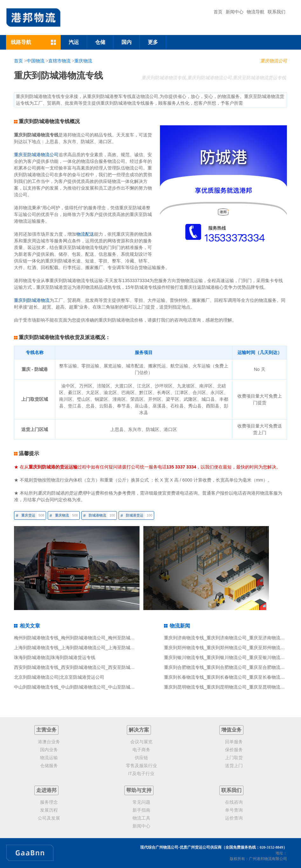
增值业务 (231, 730)
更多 (153, 42)
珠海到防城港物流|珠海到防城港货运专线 (55, 657)
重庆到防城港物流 (32, 300)
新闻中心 (235, 12)
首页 (218, 12)
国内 (127, 42)
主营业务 (46, 730)
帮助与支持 (139, 790)
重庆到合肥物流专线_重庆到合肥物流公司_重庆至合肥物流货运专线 (231, 667)
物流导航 (256, 12)
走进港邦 (46, 790)
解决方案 (139, 730)
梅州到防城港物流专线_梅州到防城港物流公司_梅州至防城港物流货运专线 (88, 638)
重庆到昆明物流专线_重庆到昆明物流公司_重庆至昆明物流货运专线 (231, 687)
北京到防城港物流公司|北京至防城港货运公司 (59, 677)
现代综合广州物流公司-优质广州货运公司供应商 (181, 847)
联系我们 (277, 12)
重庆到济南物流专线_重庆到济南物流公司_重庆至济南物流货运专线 (231, 638)
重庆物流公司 (274, 61)
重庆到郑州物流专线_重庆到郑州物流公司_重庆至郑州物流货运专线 (231, 648)
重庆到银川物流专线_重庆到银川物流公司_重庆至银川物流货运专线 (231, 657)
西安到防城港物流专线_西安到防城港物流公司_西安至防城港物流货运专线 (88, 667)
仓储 (100, 42)
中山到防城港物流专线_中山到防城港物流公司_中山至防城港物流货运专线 (88, 687)
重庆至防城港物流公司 (36, 155)
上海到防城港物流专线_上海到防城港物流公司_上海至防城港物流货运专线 (88, 648)
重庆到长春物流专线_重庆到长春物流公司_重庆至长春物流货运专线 (231, 677)
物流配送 (85, 234)
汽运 (74, 42)
